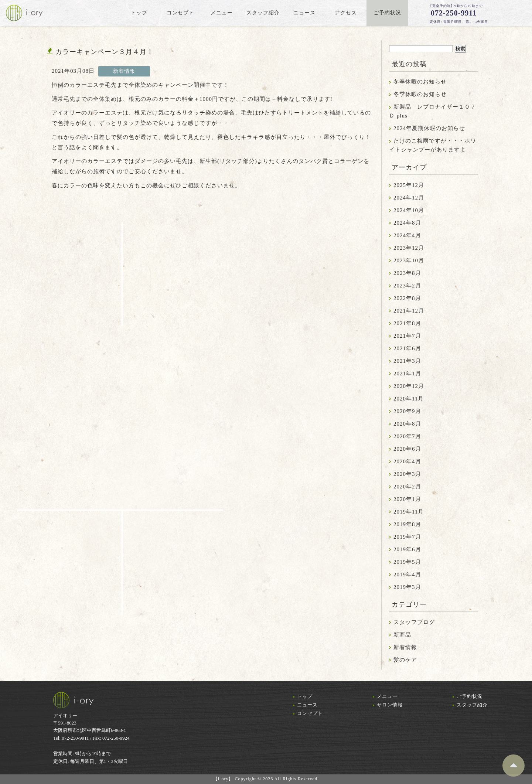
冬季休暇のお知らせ (420, 82)
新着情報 (405, 647)
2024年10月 (409, 210)
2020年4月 (407, 461)
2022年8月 (407, 298)
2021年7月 (407, 336)
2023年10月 (409, 260)
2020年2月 (407, 487)
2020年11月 (409, 399)
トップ (305, 696)
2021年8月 (407, 323)
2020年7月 (407, 436)
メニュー (387, 696)
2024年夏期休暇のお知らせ (429, 128)
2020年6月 (407, 449)
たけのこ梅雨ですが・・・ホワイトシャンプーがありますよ (433, 145)
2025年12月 (409, 185)
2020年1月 (407, 499)
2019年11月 (409, 512)
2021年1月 (407, 374)
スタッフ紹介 (472, 705)
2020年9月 (407, 411)
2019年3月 (407, 587)
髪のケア (405, 660)
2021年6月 (407, 348)
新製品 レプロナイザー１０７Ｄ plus (433, 111)
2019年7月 (407, 537)
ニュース (307, 705)
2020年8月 (407, 424)
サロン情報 (390, 705)
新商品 (402, 635)
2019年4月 (407, 575)
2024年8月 (407, 223)
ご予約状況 (470, 696)
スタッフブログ (414, 622)
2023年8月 (407, 273)
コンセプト (310, 713)
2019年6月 (407, 549)
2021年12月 (409, 311)
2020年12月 (409, 386)
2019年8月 (407, 524)
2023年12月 (409, 248)
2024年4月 (407, 235)
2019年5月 (407, 562)
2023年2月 (407, 286)
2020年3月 (407, 474)
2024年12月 (409, 198)
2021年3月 (407, 361)
